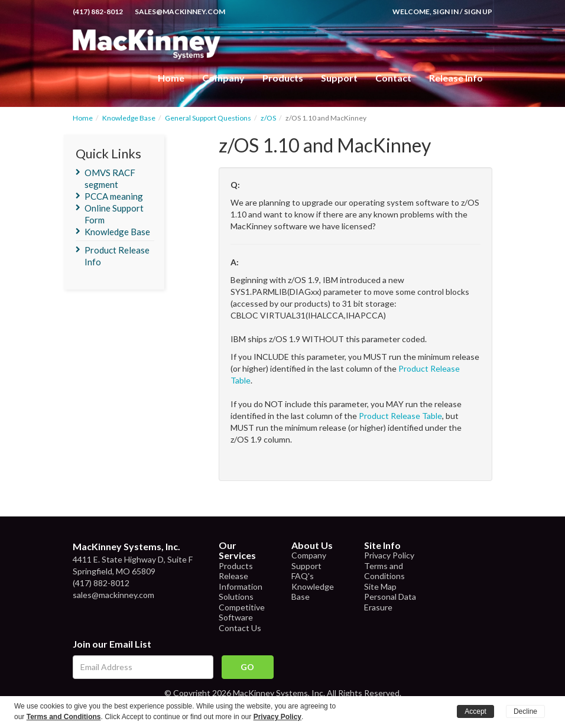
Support (339, 78)
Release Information (241, 581)
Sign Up (478, 12)
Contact (393, 78)
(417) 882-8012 (98, 12)
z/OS (268, 118)
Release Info (456, 78)
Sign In (446, 12)
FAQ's (303, 576)
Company (223, 78)
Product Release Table (400, 416)
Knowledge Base (129, 118)
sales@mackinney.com (180, 12)
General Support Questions (208, 118)
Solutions (236, 597)
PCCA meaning (114, 196)
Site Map (380, 586)
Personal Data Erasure (390, 602)
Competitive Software (242, 612)
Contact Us (240, 628)
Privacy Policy (389, 555)
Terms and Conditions (384, 571)
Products (236, 566)
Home (171, 78)
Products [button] (283, 78)
